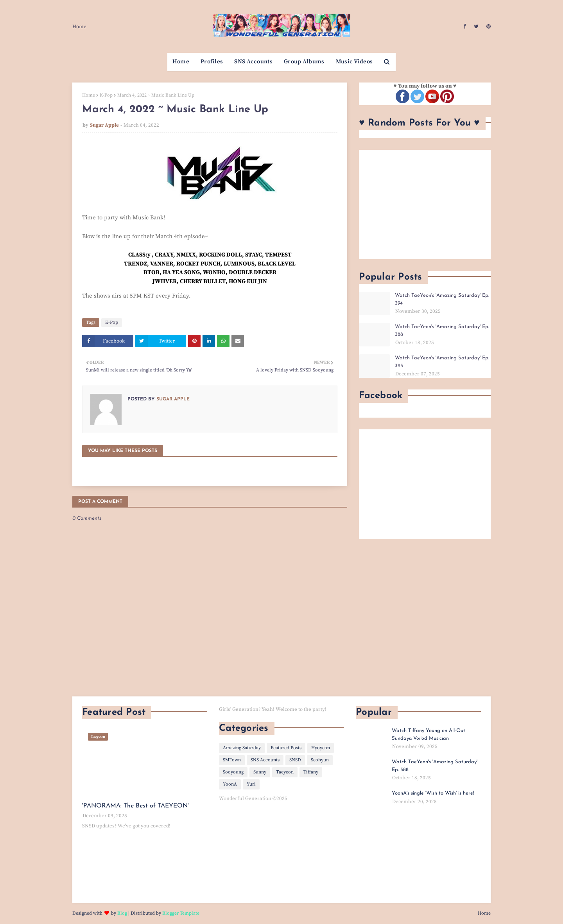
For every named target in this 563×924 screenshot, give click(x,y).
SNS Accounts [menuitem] (253, 62)
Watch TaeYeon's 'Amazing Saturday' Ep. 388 (442, 331)
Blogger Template (181, 913)
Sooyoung (233, 772)
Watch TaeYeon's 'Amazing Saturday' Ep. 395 (442, 362)
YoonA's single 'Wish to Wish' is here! (433, 793)
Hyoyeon (321, 748)
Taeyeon (285, 772)
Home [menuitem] (181, 62)
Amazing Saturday (242, 748)
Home (79, 27)
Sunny (260, 772)
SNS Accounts (265, 760)
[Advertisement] (425, 205)
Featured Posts (286, 748)
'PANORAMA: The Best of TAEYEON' (135, 806)
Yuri (251, 784)
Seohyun (320, 760)
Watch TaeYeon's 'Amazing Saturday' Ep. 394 (442, 299)
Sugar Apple (104, 125)
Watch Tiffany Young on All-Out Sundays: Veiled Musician (429, 735)
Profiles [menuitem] (212, 62)
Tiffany (311, 772)
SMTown (232, 760)
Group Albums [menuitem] (304, 62)
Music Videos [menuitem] (354, 62)
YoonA (230, 784)
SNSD (295, 760)
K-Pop (106, 95)
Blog (122, 913)
